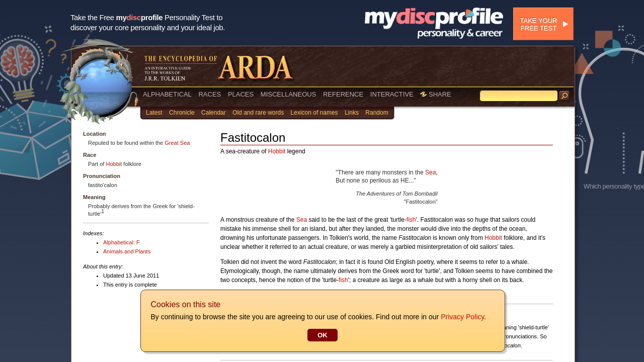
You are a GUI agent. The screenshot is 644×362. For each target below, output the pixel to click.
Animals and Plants (127, 251)
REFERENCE (343, 94)
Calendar (214, 113)
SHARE (435, 94)
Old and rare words (258, 113)
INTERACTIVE (392, 94)
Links (352, 113)
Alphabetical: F (122, 242)
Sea (430, 172)
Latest (154, 113)
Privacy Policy (462, 317)
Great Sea (177, 143)
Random (377, 113)
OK (322, 335)
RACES (210, 94)
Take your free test (538, 24)
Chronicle (182, 113)
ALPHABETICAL (167, 94)
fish (411, 220)
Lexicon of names (314, 113)
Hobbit (114, 164)
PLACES (241, 94)
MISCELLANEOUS (289, 94)
